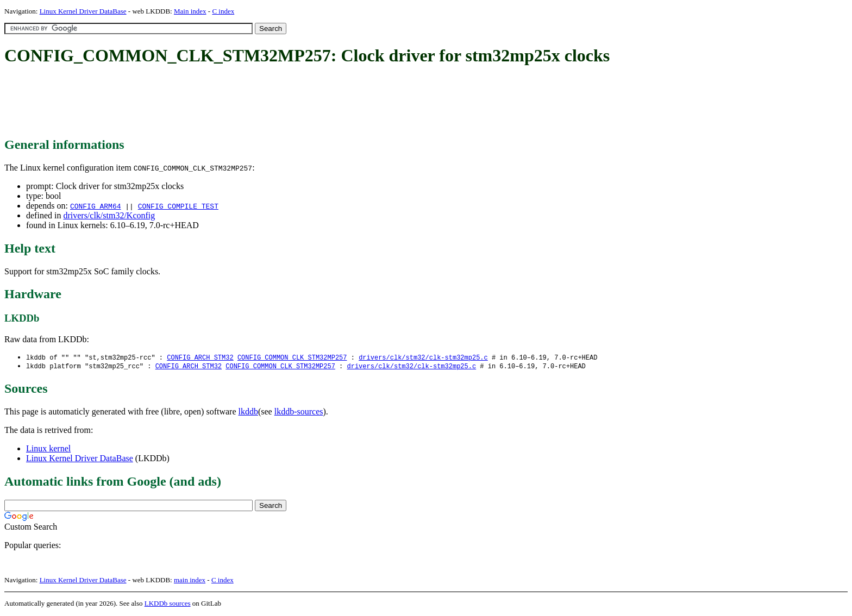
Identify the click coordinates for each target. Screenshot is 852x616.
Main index (190, 11)
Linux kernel (48, 450)
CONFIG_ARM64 (96, 206)
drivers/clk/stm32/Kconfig (109, 215)
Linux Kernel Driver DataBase (83, 11)
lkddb (248, 413)
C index (223, 11)
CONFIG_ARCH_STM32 (200, 358)
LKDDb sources (168, 604)
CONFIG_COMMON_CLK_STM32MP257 (292, 358)
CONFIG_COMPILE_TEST (178, 206)
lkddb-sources (299, 413)
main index (190, 581)
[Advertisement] (202, 102)
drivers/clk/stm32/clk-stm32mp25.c (423, 358)
